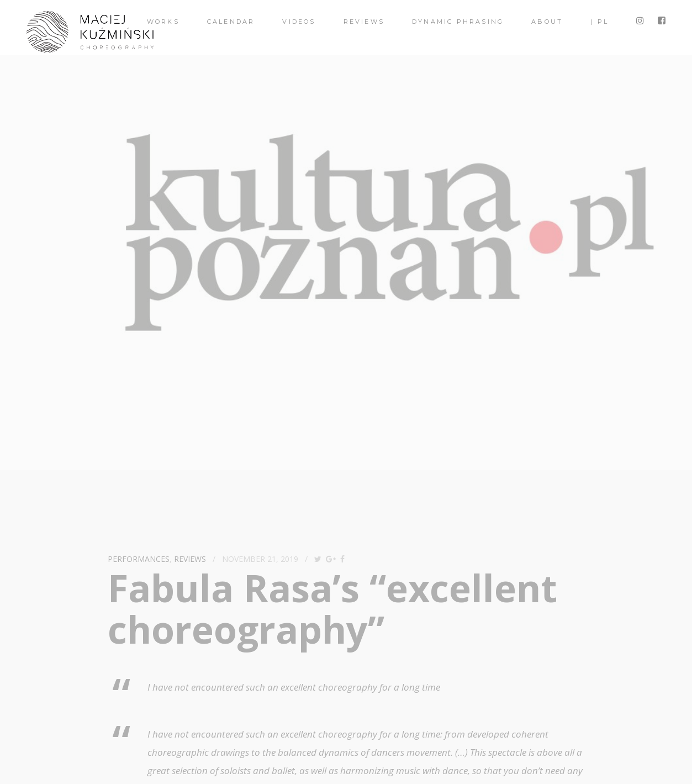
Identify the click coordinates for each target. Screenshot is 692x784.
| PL (599, 22)
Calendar (231, 22)
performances (139, 559)
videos (299, 22)
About (547, 22)
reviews (190, 559)
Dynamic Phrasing (458, 22)
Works (163, 22)
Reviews (364, 22)
